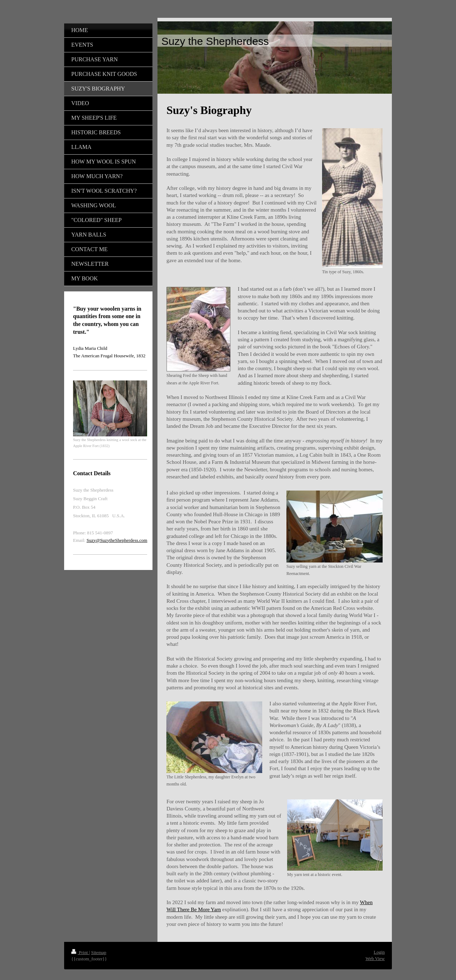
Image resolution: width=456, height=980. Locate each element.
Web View (375, 958)
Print (80, 952)
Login (379, 952)
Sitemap (99, 952)
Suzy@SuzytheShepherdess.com (117, 540)
